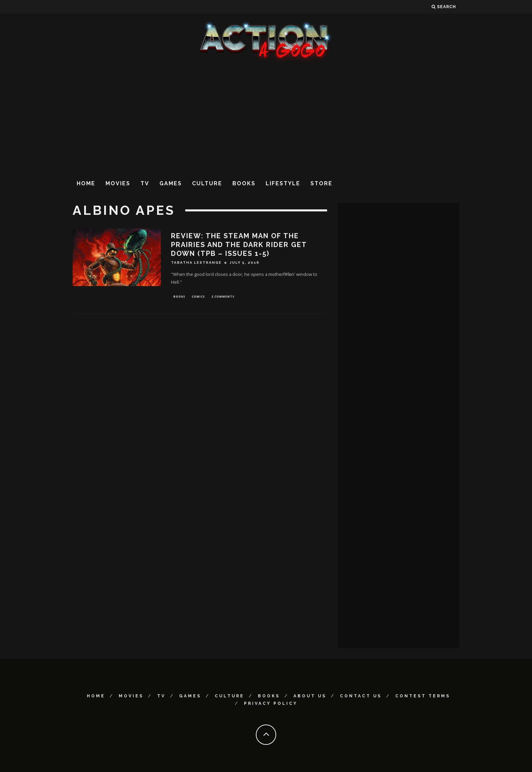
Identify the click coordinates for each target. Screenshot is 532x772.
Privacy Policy (271, 703)
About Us (310, 696)
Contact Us (361, 696)
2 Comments (223, 297)
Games (171, 183)
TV (145, 183)
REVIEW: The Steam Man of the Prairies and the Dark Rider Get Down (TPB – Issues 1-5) (239, 245)
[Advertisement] (266, 118)
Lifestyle (283, 183)
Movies (118, 183)
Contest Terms (423, 696)
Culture (207, 183)
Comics (198, 297)
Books (244, 183)
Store (321, 183)
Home (86, 183)
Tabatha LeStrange (196, 262)
